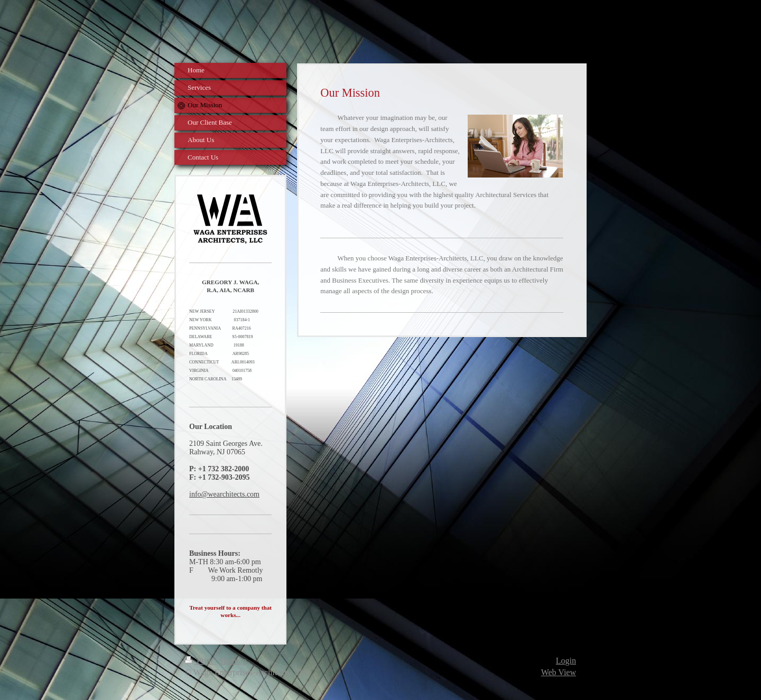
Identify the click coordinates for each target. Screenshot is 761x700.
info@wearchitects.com (224, 494)
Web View (559, 672)
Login (566, 661)
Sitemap (233, 661)
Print (200, 661)
